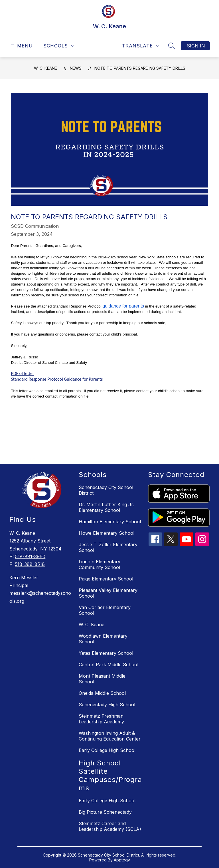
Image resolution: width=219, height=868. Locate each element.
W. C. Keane (45, 68)
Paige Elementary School (106, 579)
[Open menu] (21, 46)
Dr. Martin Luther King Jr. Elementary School (106, 507)
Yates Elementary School (106, 653)
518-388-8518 (30, 564)
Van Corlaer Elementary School (105, 610)
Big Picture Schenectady (105, 812)
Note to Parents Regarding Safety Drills (140, 68)
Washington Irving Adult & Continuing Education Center (110, 736)
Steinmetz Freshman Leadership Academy (101, 719)
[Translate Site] (141, 46)
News (76, 68)
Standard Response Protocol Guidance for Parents (57, 379)
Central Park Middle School (109, 665)
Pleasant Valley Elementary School (108, 593)
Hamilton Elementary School (110, 522)
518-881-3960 (30, 556)
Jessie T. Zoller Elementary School (108, 547)
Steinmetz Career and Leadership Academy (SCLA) (110, 826)
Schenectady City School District (106, 490)
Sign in (196, 46)
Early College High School (107, 750)
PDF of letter (22, 373)
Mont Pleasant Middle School (102, 679)
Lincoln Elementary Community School (100, 564)
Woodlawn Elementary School (103, 639)
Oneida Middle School (102, 693)
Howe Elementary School (107, 533)
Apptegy (122, 860)
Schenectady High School (107, 705)
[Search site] (172, 46)
